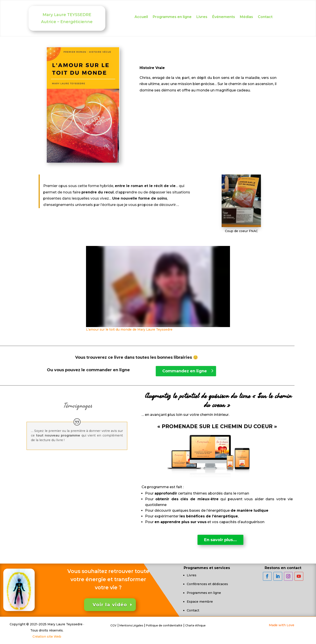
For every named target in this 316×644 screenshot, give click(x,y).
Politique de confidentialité (164, 625)
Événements (224, 17)
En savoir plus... (220, 540)
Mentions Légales (131, 625)
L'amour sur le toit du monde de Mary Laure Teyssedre (129, 329)
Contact (265, 17)
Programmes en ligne (172, 17)
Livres (202, 17)
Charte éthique (195, 625)
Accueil (141, 17)
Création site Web (47, 637)
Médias (246, 17)
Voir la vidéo (110, 605)
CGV (113, 625)
